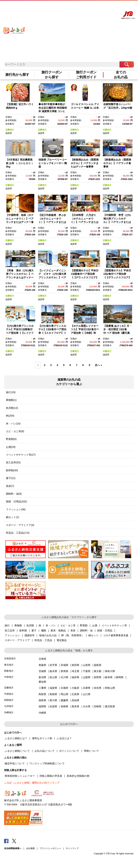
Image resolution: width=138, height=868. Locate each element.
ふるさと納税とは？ (16, 738)
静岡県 (120, 677)
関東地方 (9, 671)
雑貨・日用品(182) (16, 501)
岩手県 (53, 665)
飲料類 (23, 630)
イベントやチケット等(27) (21, 455)
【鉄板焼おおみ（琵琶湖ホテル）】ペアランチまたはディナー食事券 (85, 163)
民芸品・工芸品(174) (18, 533)
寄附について (91, 751)
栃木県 (53, 671)
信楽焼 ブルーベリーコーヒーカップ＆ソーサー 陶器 (53, 163)
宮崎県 (98, 706)
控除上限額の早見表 (51, 776)
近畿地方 (10, 130)
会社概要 (31, 848)
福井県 (75, 677)
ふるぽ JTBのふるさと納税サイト (14, 27)
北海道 (42, 659)
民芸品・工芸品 (43, 640)
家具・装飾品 (58, 630)
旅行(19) (11, 392)
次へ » (98, 365)
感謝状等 (29, 635)
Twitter (14, 841)
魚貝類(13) (12, 408)
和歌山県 (110, 688)
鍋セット (93, 635)
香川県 (53, 700)
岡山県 (65, 694)
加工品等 (10, 630)
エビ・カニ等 (68, 625)
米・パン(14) (13, 424)
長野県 (98, 677)
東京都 (98, 671)
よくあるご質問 (79, 7)
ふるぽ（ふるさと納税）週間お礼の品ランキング (32, 783)
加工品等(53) (13, 462)
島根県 (53, 694)
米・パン (51, 625)
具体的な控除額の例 (78, 776)
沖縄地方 (9, 712)
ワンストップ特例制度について (47, 763)
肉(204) (10, 416)
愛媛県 (65, 700)
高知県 (75, 700)
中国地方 (9, 694)
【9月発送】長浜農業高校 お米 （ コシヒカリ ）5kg (20, 163)
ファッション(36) (16, 509)
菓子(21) (11, 478)
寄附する (102, 7)
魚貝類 (30, 625)
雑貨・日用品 (105, 630)
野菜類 (84, 625)
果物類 (18, 625)
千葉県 (87, 671)
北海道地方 (10, 658)
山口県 (87, 694)
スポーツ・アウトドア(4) (20, 525)
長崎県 (65, 706)
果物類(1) (11, 400)
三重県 (42, 688)
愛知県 (42, 682)
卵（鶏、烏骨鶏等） (73, 635)
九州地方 (9, 706)
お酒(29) (11, 447)
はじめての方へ (64, 7)
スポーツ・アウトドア (17, 640)
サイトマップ (72, 848)
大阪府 (75, 688)
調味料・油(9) (14, 494)
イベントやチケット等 (114, 625)
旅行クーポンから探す (52, 75)
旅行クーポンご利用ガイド (86, 75)
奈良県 (98, 688)
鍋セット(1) (12, 517)
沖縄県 (42, 713)
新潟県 (42, 677)
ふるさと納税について (17, 751)
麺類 (44, 630)
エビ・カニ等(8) (15, 431)
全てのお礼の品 (121, 75)
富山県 (53, 677)
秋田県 (75, 665)
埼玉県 (75, 671)
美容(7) (10, 486)
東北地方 (9, 665)
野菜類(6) (11, 439)
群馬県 (65, 671)
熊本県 (75, 706)
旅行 (7, 625)
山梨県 (87, 677)
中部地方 (9, 677)
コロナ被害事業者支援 (116, 635)
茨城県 (42, 671)
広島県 (75, 694)
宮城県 (65, 665)
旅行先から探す (17, 75)
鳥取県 (42, 694)
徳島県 (42, 700)
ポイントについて (69, 751)
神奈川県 (110, 671)
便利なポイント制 (42, 738)
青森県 (42, 665)
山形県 (87, 665)
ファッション (12, 635)
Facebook (6, 841)
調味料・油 (86, 630)
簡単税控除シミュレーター (20, 776)
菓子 (34, 630)
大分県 (87, 706)
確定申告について (15, 763)
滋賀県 (9, 133)
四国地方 (9, 700)
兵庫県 (87, 688)
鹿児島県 (110, 706)
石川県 (65, 677)
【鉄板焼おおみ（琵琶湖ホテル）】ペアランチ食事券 (117, 163)
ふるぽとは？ (64, 738)
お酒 (95, 625)
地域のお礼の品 (48, 635)
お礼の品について (45, 751)
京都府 (65, 688)
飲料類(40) (12, 470)
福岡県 (42, 706)
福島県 (98, 665)
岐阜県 (109, 677)
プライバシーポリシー (50, 848)
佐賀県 (53, 706)
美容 (73, 630)
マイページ (92, 7)
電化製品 (62, 640)
